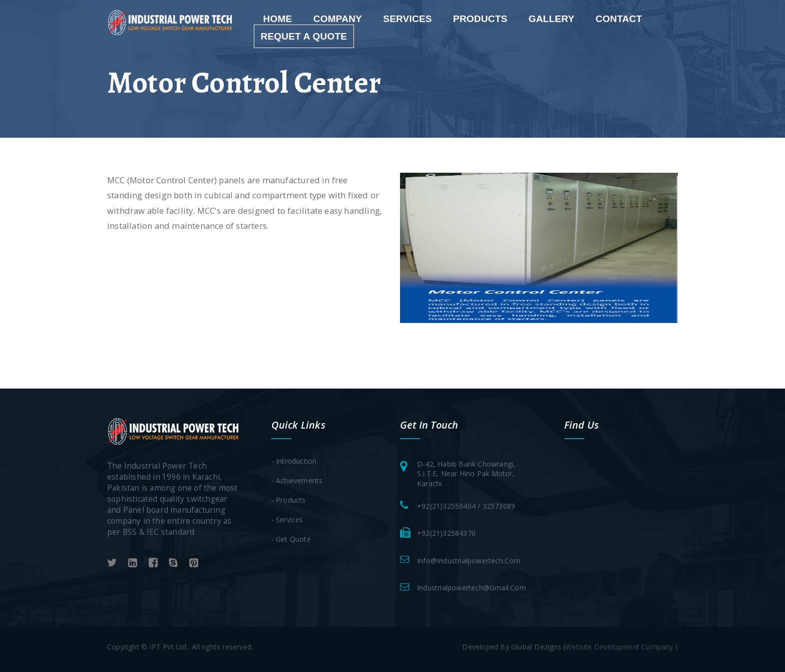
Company (338, 19)
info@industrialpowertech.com (469, 561)
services (408, 19)
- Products (289, 500)
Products (480, 19)
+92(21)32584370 (446, 533)
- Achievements (297, 480)
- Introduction (294, 461)
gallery (552, 19)
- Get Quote (291, 539)
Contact (619, 19)
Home (278, 19)
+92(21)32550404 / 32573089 (466, 506)
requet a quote (304, 36)
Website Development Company (620, 647)
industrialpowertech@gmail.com (472, 588)
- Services (287, 520)
